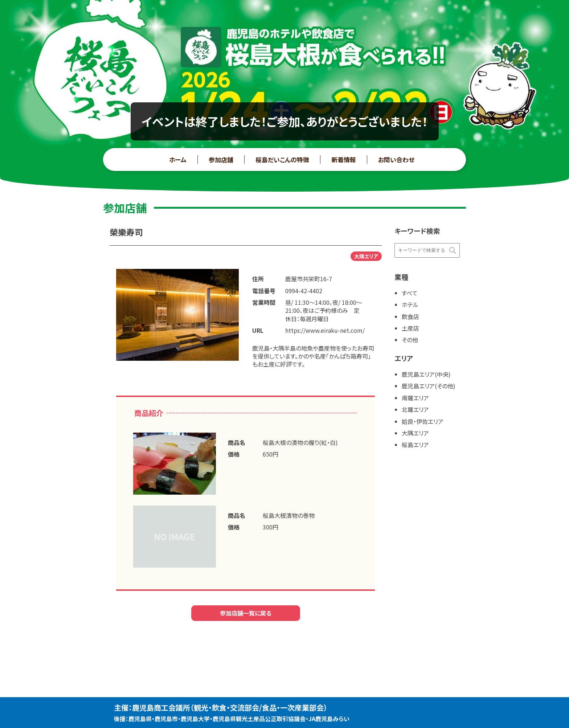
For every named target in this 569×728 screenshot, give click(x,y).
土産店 (410, 328)
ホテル (410, 304)
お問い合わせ (396, 159)
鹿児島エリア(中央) (426, 374)
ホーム (178, 159)
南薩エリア (415, 398)
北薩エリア (415, 409)
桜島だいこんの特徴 (282, 159)
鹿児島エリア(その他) (429, 386)
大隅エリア (415, 433)
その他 (410, 340)
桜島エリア (415, 445)
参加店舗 (221, 159)
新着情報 (344, 159)
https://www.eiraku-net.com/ (325, 330)
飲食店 (410, 316)
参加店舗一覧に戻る (246, 613)
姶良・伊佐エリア (423, 421)
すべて (410, 293)
